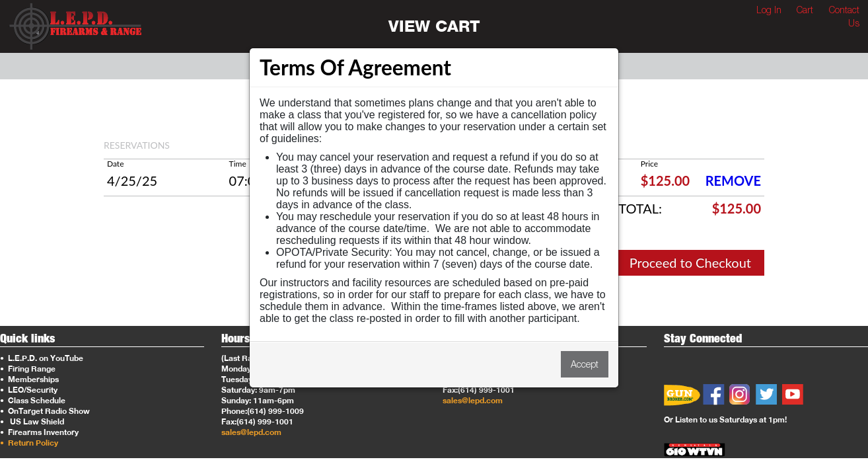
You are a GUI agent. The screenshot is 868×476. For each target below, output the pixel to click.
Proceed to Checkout (690, 262)
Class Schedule (33, 400)
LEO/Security (29, 390)
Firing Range (28, 369)
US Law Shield (33, 421)
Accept (585, 364)
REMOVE (733, 180)
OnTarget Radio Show (45, 411)
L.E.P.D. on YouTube (42, 358)
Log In (769, 10)
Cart (805, 10)
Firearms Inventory (39, 432)
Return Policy (29, 443)
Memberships (29, 379)
